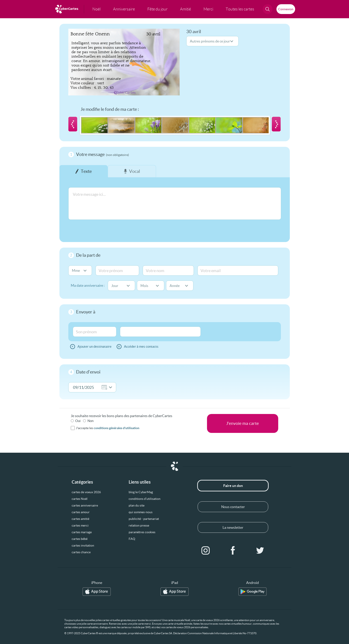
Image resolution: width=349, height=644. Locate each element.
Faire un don (233, 486)
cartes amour (81, 512)
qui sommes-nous (141, 512)
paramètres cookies (142, 532)
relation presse (139, 525)
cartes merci (80, 525)
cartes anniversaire (85, 505)
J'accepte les (108, 428)
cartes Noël (80, 499)
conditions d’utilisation (145, 499)
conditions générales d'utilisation (117, 428)
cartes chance (81, 552)
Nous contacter (233, 507)
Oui (78, 421)
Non (90, 421)
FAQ (132, 539)
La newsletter (233, 527)
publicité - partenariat (144, 519)
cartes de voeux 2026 (86, 492)
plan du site (137, 505)
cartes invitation (83, 545)
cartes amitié (80, 519)
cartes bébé (80, 539)
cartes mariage (82, 532)
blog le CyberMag (141, 492)
